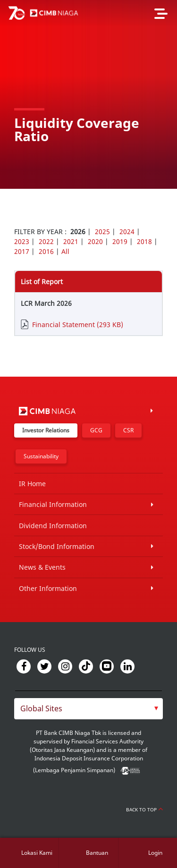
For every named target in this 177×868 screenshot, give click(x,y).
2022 (46, 241)
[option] (88, 94)
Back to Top (144, 809)
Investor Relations (46, 430)
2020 (95, 241)
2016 (46, 251)
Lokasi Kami (37, 853)
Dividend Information (53, 526)
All (65, 251)
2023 (22, 241)
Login (155, 853)
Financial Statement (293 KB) (78, 324)
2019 (120, 241)
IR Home (32, 484)
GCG (96, 430)
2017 (22, 251)
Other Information (48, 588)
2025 (102, 232)
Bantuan (97, 853)
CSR (128, 430)
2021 (71, 241)
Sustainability (41, 456)
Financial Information (53, 504)
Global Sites (41, 708)
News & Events (42, 567)
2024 (127, 232)
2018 (144, 241)
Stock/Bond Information (57, 546)
